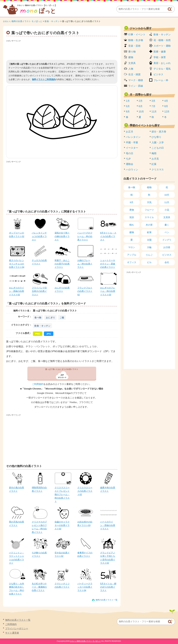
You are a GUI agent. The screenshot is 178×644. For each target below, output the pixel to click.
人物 (131, 69)
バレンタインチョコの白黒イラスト (39, 236)
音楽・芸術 (134, 46)
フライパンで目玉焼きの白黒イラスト (39, 291)
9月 (128, 112)
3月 (153, 101)
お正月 (130, 132)
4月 (166, 101)
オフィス (132, 262)
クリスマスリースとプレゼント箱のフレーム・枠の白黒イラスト (62, 494)
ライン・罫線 (136, 86)
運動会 (130, 164)
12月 (167, 112)
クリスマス (158, 170)
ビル (149, 262)
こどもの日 (158, 148)
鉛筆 (149, 232)
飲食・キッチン (52, 21)
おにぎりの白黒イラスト (62, 289)
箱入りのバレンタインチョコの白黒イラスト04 (17, 264)
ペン (167, 232)
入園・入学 (158, 142)
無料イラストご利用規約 (44, 79)
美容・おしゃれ (162, 63)
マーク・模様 (136, 80)
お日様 (167, 247)
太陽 (149, 240)
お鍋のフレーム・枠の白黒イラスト (85, 264)
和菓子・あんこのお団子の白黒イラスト (62, 264)
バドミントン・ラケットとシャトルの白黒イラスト (17, 558)
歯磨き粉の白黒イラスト (108, 489)
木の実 (149, 225)
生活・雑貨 (134, 74)
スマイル (149, 217)
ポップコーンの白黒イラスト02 (17, 235)
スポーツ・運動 (162, 46)
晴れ (132, 225)
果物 (132, 210)
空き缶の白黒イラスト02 (62, 554)
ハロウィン (132, 170)
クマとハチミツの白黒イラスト (62, 585)
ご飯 (62, 317)
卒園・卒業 (132, 142)
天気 (149, 202)
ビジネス (158, 74)
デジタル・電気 (162, 69)
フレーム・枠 (161, 80)
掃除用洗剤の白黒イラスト (39, 489)
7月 (153, 106)
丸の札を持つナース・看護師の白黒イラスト (39, 587)
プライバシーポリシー (17, 628)
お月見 (155, 159)
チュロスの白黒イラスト (39, 262)
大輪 (149, 247)
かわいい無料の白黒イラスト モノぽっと (23, 21)
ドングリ (167, 240)
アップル (132, 255)
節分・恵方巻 (159, 132)
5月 (128, 106)
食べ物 (38, 317)
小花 (167, 210)
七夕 (128, 159)
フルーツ (149, 210)
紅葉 (154, 164)
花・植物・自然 (162, 40)
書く (167, 225)
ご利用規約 (38, 384)
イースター (132, 148)
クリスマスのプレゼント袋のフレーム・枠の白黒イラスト (39, 527)
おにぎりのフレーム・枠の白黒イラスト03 (108, 291)
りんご (149, 255)
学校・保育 (160, 57)
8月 (166, 106)
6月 (141, 106)
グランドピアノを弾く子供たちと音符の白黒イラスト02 (108, 558)
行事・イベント (137, 34)
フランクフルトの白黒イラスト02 (85, 291)
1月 (128, 101)
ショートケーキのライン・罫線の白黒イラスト (108, 264)
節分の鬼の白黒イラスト (17, 489)
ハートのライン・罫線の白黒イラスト (108, 525)
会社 (167, 262)
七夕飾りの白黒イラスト (39, 554)
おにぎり (50, 317)
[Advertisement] (62, 50)
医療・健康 (160, 52)
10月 (141, 112)
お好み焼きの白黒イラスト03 (85, 523)
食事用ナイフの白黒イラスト (85, 554)
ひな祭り (156, 137)
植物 (149, 187)
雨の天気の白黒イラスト (17, 523)
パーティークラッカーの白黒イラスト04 (85, 587)
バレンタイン (133, 137)
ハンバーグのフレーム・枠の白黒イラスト (85, 236)
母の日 (130, 153)
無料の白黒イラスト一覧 (107, 600)
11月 (154, 112)
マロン (132, 247)
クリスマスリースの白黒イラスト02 (85, 491)
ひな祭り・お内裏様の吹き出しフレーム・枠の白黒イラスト (17, 589)
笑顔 (132, 217)
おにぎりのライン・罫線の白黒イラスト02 (17, 291)
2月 (141, 101)
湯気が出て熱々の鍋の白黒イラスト (62, 236)
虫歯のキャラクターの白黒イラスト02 (62, 525)
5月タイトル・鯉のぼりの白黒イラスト (108, 587)
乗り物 (132, 52)
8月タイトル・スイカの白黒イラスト (108, 236)
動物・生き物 (136, 40)
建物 (131, 57)
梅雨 (154, 153)
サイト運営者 (12, 633)
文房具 (132, 63)
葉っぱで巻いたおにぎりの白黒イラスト (62, 369)
